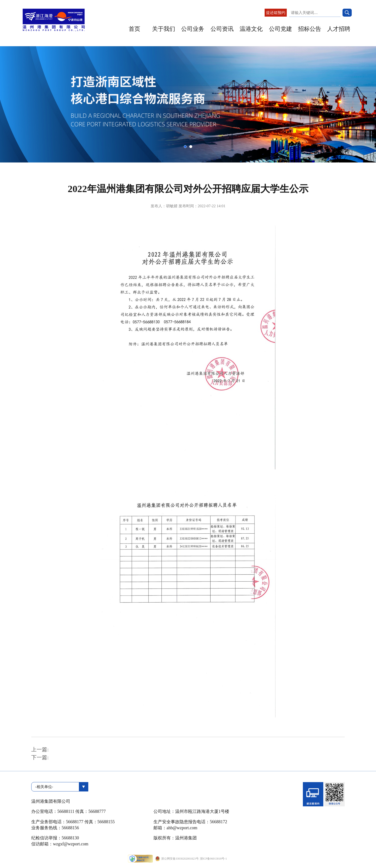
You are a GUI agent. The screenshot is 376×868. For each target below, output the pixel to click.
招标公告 (310, 29)
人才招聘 (339, 29)
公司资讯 (222, 29)
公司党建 (280, 29)
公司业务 (193, 29)
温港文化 (251, 29)
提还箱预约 (276, 13)
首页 (134, 29)
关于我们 (164, 29)
